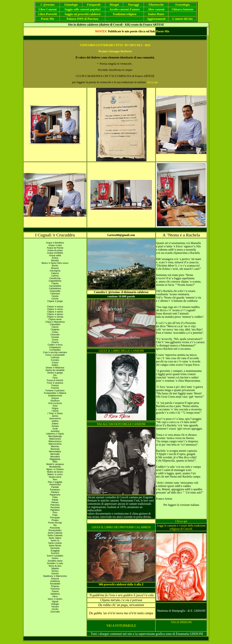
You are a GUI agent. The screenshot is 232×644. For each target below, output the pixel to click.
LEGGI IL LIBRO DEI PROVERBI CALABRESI (121, 527)
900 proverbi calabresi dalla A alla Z (121, 584)
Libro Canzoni (48, 9)
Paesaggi (134, 5)
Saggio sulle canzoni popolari (83, 9)
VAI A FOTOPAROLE (121, 626)
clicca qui (152, 82)
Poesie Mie (48, 19)
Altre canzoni (156, 9)
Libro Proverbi (48, 14)
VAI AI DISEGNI (181, 622)
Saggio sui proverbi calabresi (83, 14)
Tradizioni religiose (125, 14)
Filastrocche (156, 5)
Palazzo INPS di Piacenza (83, 19)
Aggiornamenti (156, 19)
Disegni (114, 5)
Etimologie (71, 5)
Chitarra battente (183, 9)
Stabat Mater (156, 14)
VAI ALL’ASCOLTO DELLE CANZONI (121, 424)
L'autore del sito (183, 19)
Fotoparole (94, 5)
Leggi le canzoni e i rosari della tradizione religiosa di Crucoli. (181, 527)
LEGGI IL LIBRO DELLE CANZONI (121, 351)
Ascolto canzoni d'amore (125, 9)
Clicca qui (181, 521)
